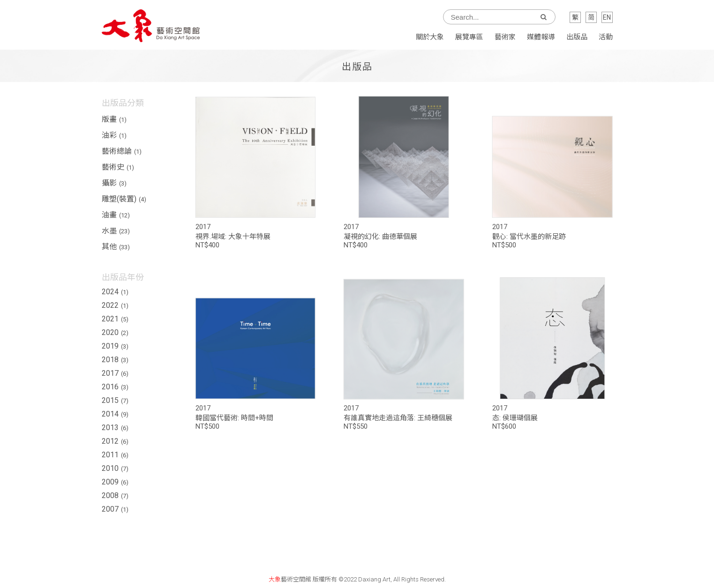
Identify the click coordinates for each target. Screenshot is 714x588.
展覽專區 (469, 37)
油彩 (114, 135)
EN (607, 17)
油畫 (116, 215)
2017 (115, 373)
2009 (115, 482)
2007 (115, 509)
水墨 (116, 231)
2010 (115, 468)
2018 (115, 360)
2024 (115, 292)
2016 (115, 387)
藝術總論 (122, 151)
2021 (115, 319)
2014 (115, 414)
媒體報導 (541, 37)
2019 (115, 346)
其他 (116, 247)
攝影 (114, 183)
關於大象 (430, 37)
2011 (115, 455)
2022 (115, 305)
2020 (115, 332)
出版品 (577, 37)
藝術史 (118, 167)
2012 (115, 441)
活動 (606, 37)
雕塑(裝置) (124, 199)
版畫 (114, 119)
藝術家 (505, 37)
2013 (115, 428)
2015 (115, 400)
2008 (115, 495)
